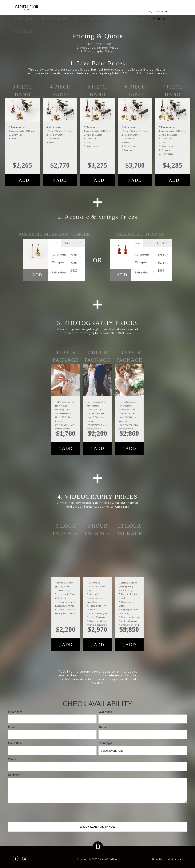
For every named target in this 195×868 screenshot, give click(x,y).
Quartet (163, 243)
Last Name (105, 712)
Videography (89, 19)
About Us (157, 859)
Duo (67, 243)
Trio (79, 243)
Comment (14, 775)
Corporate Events (128, 19)
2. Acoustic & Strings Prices (97, 48)
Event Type (105, 743)
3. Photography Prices (97, 51)
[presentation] (37, 813)
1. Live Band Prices (97, 44)
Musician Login (176, 859)
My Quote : (159, 12)
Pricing (161, 19)
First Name (15, 712)
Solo (54, 243)
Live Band (25, 19)
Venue (12, 759)
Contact (24, 31)
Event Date (15, 743)
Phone (103, 727)
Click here (125, 333)
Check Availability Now (97, 827)
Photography (55, 19)
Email (12, 727)
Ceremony (67, 255)
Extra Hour (65, 272)
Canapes (67, 262)
